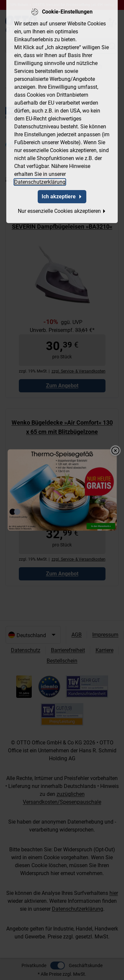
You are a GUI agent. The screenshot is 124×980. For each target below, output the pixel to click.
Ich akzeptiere (62, 196)
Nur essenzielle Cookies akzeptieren (62, 211)
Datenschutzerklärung (40, 182)
